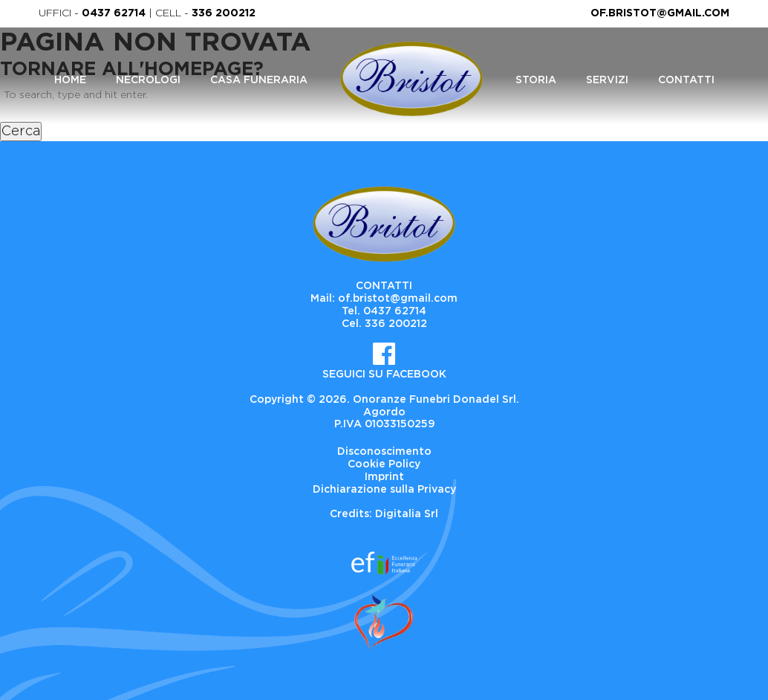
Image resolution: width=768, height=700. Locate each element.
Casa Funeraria (259, 80)
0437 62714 (114, 13)
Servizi (607, 80)
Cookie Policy (384, 464)
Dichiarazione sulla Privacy (384, 490)
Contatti (686, 80)
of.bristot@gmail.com (660, 13)
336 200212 (224, 13)
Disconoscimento (384, 452)
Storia (536, 80)
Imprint (384, 477)
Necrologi (148, 80)
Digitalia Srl (407, 514)
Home (70, 80)
